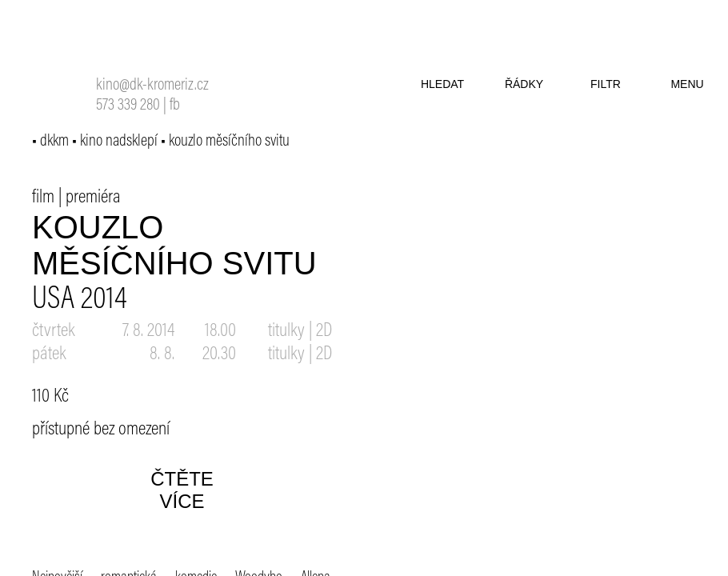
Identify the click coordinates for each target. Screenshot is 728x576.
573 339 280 (128, 106)
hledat (442, 84)
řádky (524, 84)
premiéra (93, 198)
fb (175, 106)
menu (687, 84)
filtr (606, 84)
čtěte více (182, 490)
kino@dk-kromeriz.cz (152, 86)
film (43, 198)
